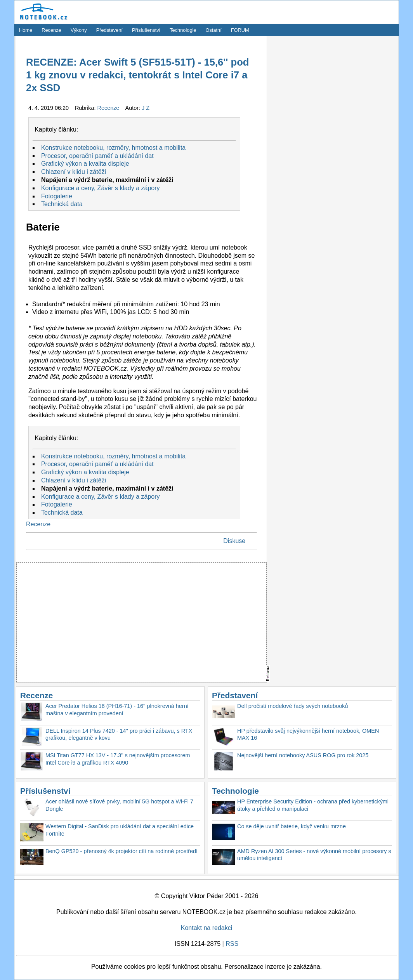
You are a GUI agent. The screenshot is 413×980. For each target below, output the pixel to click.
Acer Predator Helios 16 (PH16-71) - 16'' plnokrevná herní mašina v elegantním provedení (117, 710)
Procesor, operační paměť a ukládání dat (97, 156)
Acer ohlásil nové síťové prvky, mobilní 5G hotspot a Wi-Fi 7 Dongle (119, 805)
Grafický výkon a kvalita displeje (85, 164)
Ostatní (214, 30)
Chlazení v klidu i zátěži (74, 172)
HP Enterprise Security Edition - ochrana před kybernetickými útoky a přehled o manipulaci (313, 805)
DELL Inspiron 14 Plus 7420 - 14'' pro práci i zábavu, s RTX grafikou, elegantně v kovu (119, 735)
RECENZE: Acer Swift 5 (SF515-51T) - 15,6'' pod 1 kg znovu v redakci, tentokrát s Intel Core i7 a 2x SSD (137, 75)
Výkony (79, 30)
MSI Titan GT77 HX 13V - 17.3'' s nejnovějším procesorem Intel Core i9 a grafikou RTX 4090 (118, 759)
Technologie (183, 30)
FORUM (240, 30)
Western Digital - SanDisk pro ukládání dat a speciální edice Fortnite (120, 830)
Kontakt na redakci (207, 928)
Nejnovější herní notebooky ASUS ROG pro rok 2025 (303, 755)
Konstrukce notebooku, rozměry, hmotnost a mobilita (113, 148)
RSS (232, 944)
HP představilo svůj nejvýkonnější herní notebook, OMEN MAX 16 (308, 735)
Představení (109, 30)
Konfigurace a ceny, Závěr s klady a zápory (101, 188)
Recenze (51, 30)
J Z (146, 108)
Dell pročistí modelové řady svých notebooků (293, 706)
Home (26, 30)
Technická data (62, 204)
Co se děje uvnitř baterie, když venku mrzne (292, 826)
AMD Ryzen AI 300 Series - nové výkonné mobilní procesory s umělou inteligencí (314, 855)
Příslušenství (146, 30)
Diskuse (234, 541)
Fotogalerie (57, 196)
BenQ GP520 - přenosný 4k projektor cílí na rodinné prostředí (121, 851)
